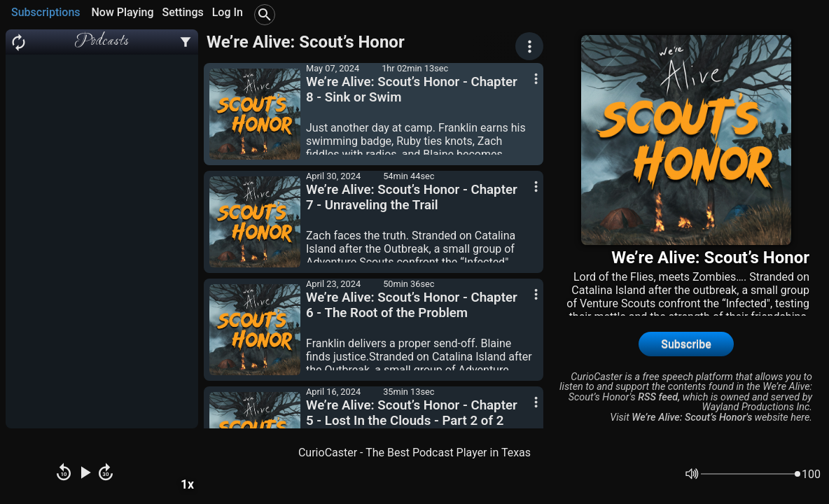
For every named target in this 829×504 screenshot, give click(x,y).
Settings (182, 12)
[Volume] (751, 474)
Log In (228, 12)
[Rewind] (64, 474)
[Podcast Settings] (186, 42)
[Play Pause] (85, 474)
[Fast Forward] (106, 474)
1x (187, 484)
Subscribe (686, 344)
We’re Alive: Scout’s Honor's (692, 418)
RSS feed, (659, 397)
